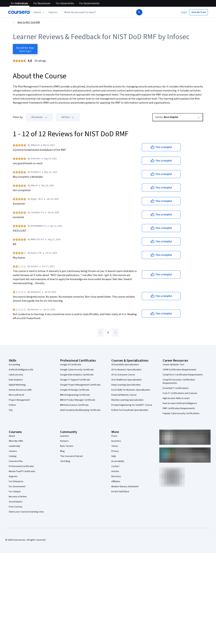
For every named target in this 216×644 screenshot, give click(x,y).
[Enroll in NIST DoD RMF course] (25, 49)
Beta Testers (67, 446)
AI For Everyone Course (123, 375)
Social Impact (16, 502)
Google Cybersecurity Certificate (77, 370)
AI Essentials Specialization (125, 365)
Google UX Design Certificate (75, 390)
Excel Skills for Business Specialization (131, 390)
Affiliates (116, 481)
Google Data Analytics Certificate (77, 375)
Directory (116, 476)
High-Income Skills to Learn (176, 398)
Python (12, 405)
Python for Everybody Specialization (130, 410)
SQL (11, 410)
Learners (65, 436)
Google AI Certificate (71, 365)
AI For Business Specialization (126, 370)
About (12, 436)
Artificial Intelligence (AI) (21, 370)
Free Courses (16, 507)
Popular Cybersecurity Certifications (181, 413)
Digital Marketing (17, 385)
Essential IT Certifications (176, 388)
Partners (64, 441)
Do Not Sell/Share (120, 492)
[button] (53, 12)
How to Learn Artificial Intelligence (180, 403)
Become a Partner (18, 497)
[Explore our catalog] (39, 12)
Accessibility (118, 461)
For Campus (15, 492)
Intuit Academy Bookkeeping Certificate (80, 410)
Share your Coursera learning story (26, 512)
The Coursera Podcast (71, 456)
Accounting (14, 365)
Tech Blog (65, 461)
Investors (116, 441)
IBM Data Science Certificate (74, 405)
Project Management (19, 400)
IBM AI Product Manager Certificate (78, 400)
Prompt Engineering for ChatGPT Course (132, 405)
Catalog (13, 456)
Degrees (13, 476)
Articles (115, 471)
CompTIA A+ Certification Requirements (183, 375)
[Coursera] (19, 12)
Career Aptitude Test (173, 365)
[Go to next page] (116, 333)
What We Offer (16, 441)
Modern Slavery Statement (125, 487)
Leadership (14, 446)
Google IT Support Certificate (75, 380)
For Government (17, 487)
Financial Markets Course (124, 395)
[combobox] (96, 12)
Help (114, 456)
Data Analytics (16, 380)
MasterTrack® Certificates (22, 471)
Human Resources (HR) (20, 390)
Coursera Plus (16, 461)
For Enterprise (16, 481)
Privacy (115, 451)
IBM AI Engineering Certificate (75, 395)
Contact (115, 466)
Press (114, 436)
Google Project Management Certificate (80, 385)
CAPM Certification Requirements (179, 370)
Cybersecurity (16, 375)
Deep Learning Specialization (126, 385)
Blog (62, 451)
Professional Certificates (21, 466)
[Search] (139, 12)
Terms (115, 446)
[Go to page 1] (108, 333)
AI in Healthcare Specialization (126, 380)
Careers (13, 451)
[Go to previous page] (100, 333)
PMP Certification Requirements (179, 408)
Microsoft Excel (16, 395)
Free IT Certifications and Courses (180, 393)
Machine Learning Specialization (127, 400)
